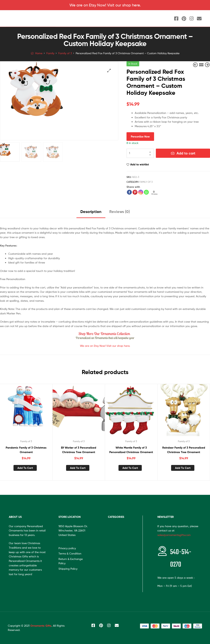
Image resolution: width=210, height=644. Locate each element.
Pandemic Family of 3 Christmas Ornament (26, 450)
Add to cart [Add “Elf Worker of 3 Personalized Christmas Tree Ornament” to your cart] (78, 468)
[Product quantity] (140, 153)
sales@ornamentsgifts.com (174, 535)
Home (39, 53)
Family (50, 53)
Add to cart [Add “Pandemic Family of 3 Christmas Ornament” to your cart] (25, 468)
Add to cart (186, 153)
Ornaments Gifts (41, 626)
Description (91, 212)
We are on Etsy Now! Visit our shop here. (105, 5)
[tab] (91, 213)
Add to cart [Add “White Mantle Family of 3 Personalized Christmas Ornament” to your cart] (130, 468)
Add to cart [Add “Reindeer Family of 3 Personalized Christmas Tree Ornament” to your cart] (183, 468)
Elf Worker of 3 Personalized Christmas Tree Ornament (79, 450)
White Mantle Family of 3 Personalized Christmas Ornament (131, 450)
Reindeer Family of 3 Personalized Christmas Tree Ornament (184, 450)
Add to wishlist (140, 164)
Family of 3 (65, 53)
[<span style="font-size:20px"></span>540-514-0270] (162, 551)
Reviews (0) (120, 212)
